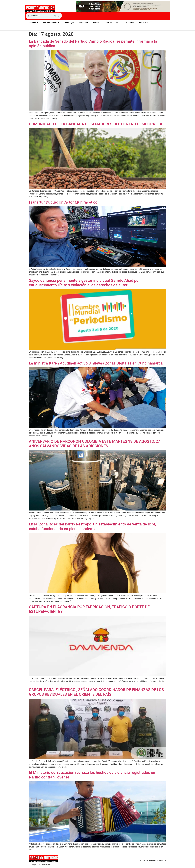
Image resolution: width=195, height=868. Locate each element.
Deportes (108, 23)
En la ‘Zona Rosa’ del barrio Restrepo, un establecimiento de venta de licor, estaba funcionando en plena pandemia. (92, 526)
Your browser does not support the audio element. (44, 16)
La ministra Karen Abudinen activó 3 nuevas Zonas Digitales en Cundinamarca (96, 363)
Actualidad (83, 23)
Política (96, 23)
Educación (144, 23)
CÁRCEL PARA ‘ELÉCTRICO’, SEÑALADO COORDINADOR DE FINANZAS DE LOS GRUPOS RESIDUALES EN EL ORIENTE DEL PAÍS (96, 692)
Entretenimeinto (51, 23)
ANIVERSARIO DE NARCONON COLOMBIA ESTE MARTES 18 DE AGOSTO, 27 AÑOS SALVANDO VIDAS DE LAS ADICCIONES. (94, 444)
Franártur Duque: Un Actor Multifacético (63, 202)
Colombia (33, 23)
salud (119, 23)
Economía (130, 23)
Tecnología (69, 23)
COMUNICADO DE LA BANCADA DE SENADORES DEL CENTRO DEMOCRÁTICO (96, 124)
